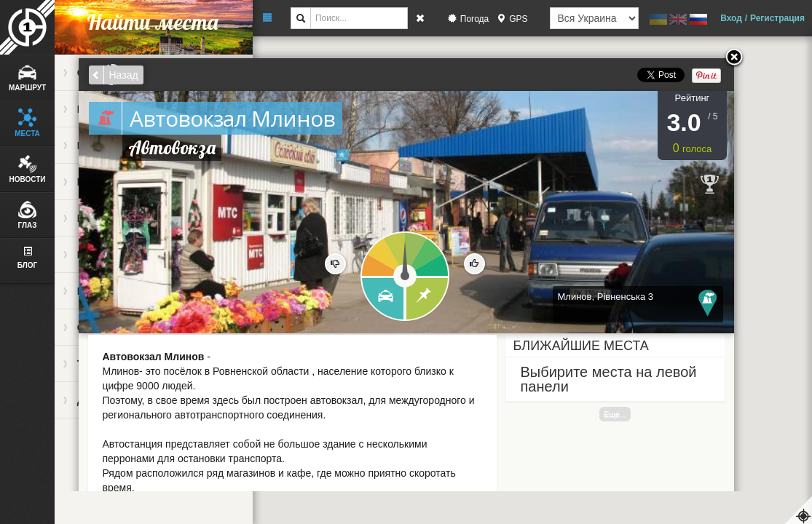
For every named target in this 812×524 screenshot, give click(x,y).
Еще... (615, 414)
